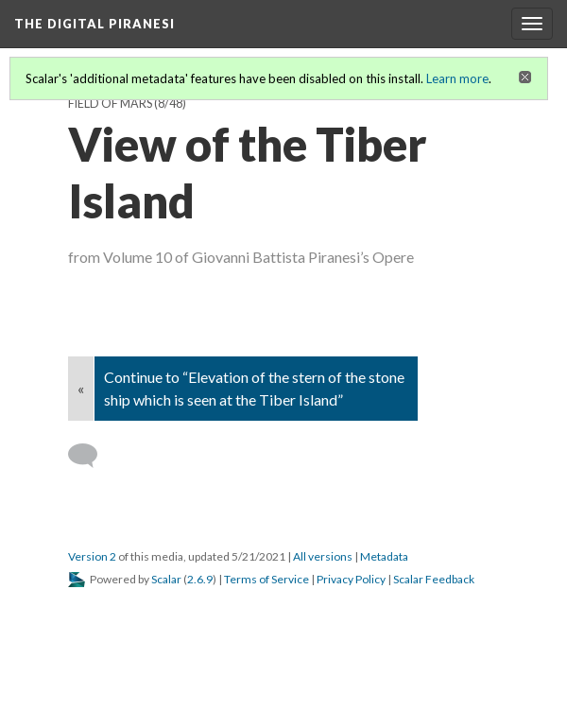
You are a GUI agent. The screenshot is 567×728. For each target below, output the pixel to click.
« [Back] (81, 388)
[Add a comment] (91, 456)
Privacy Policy (351, 579)
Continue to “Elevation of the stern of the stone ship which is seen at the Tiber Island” (254, 388)
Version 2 (92, 556)
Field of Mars (110, 104)
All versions (323, 556)
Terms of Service (266, 579)
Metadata (384, 556)
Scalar (166, 579)
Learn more (457, 78)
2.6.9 (200, 579)
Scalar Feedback (434, 579)
